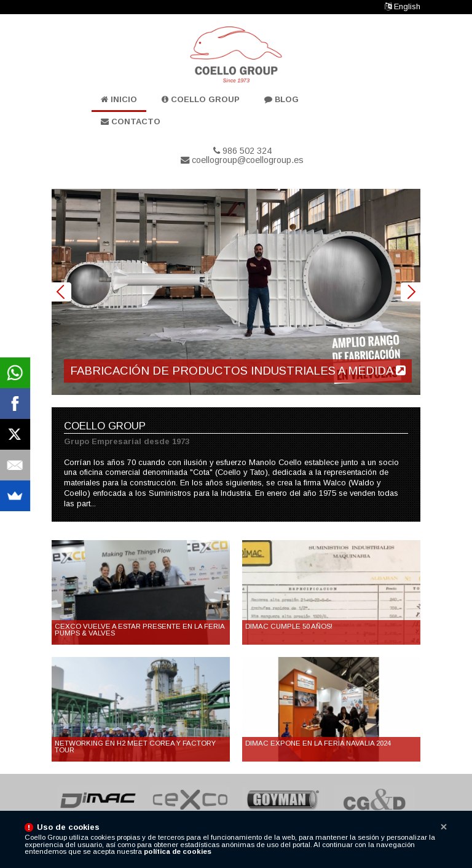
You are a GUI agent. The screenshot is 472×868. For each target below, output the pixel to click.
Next (411, 292)
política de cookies (178, 851)
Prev (61, 292)
